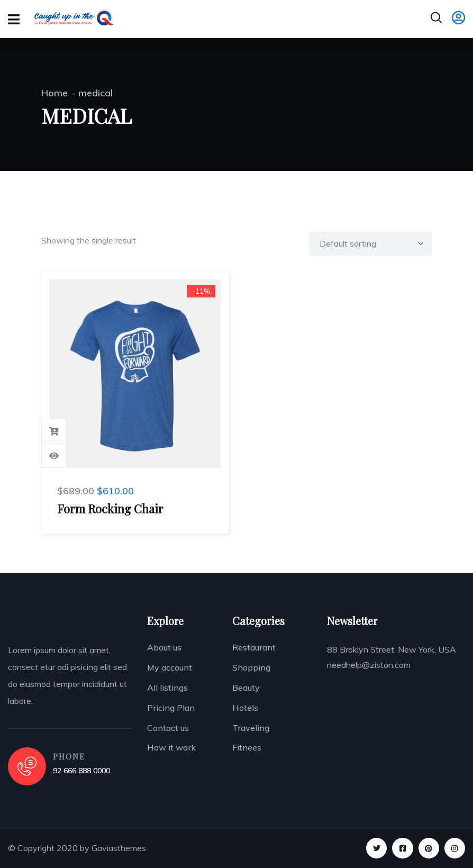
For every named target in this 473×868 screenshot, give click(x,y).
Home (54, 93)
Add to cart (54, 431)
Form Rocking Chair (110, 509)
